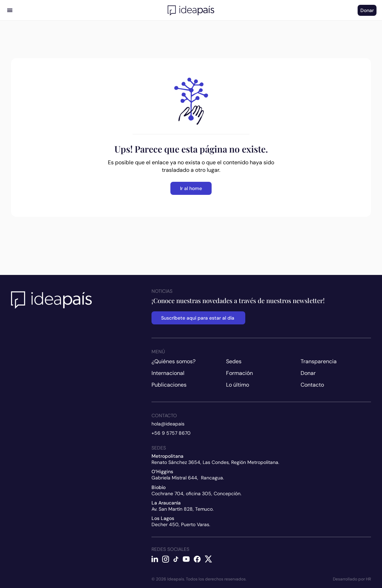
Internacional (168, 373)
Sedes (234, 361)
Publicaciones (169, 385)
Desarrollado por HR (352, 579)
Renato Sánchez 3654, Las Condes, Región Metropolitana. (215, 462)
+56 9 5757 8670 (171, 433)
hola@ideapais (168, 424)
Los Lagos (163, 518)
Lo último (238, 385)
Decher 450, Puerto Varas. (181, 524)
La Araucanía (166, 503)
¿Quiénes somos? (173, 361)
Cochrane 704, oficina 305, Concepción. (196, 493)
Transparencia (319, 361)
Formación (239, 373)
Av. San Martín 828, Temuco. (183, 509)
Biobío (159, 487)
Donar (308, 373)
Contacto (312, 385)
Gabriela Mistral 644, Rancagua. (188, 478)
